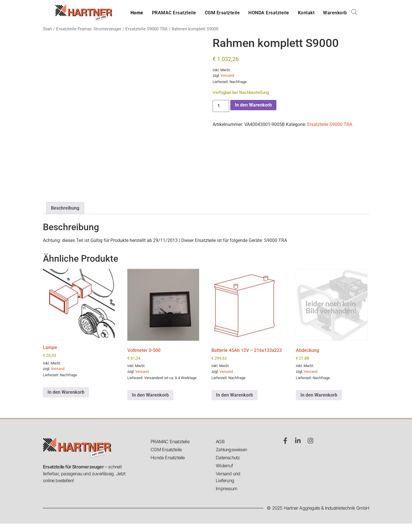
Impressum (226, 488)
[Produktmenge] (221, 106)
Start (47, 29)
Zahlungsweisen (231, 450)
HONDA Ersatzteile (269, 13)
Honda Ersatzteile (168, 458)
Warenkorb (335, 13)
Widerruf (224, 466)
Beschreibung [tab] (65, 208)
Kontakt (306, 13)
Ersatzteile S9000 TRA (146, 29)
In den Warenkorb (253, 105)
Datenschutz (228, 458)
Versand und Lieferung (228, 477)
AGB (220, 442)
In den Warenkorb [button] (66, 392)
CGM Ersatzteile (222, 13)
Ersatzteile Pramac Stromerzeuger (89, 29)
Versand (227, 75)
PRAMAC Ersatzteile (174, 13)
